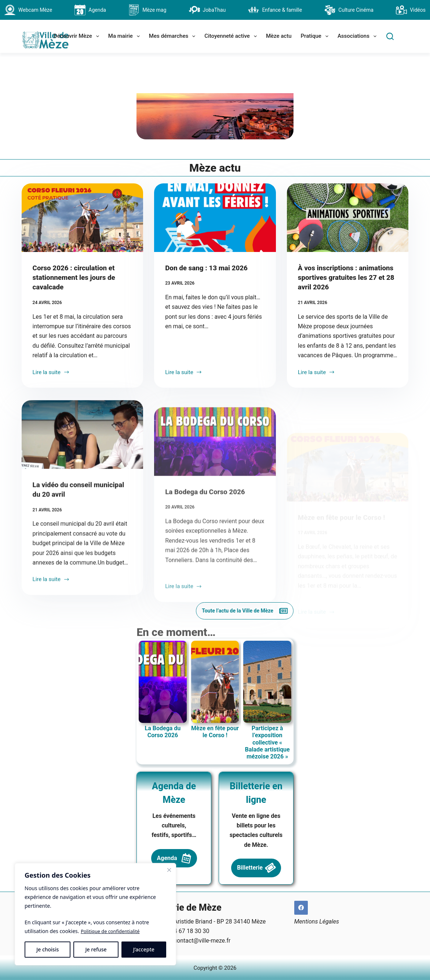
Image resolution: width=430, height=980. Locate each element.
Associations (358, 36)
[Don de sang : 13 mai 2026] (215, 257)
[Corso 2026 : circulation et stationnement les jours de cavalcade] (83, 257)
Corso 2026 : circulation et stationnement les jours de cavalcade (77, 317)
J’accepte (144, 949)
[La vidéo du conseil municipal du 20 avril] (83, 494)
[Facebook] (301, 907)
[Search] (390, 36)
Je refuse (96, 949)
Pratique (316, 36)
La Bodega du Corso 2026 (208, 566)
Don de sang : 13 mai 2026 (209, 307)
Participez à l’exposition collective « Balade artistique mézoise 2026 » (344, 780)
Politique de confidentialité (113, 931)
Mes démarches (174, 36)
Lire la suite (51, 421)
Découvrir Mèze (78, 36)
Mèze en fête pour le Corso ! (344, 566)
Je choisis (48, 949)
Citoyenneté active (232, 36)
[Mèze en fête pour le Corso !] (348, 516)
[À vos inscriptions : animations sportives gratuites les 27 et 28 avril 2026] (348, 257)
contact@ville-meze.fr (202, 940)
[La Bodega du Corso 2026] (215, 516)
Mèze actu (279, 36)
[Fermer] (169, 870)
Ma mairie (125, 36)
